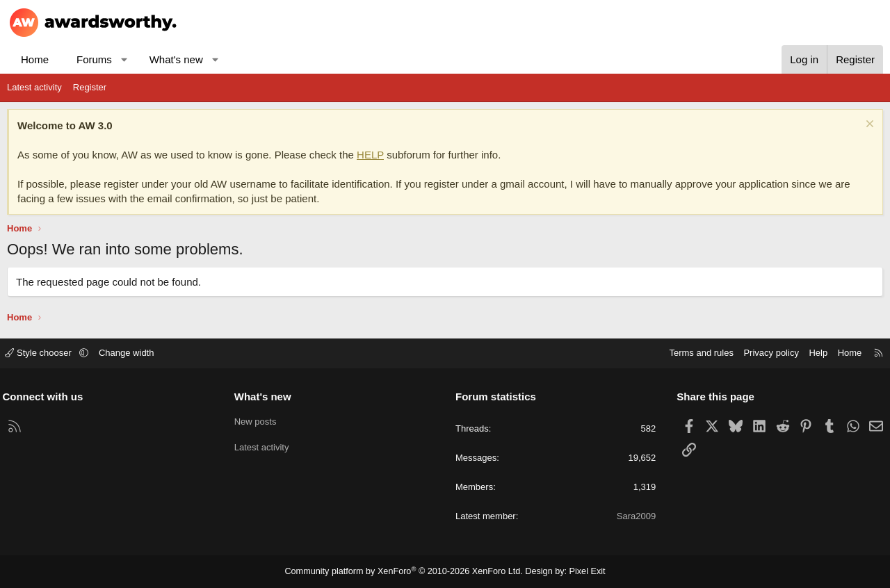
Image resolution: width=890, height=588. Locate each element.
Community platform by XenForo (406, 571)
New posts (258, 420)
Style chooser (44, 353)
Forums (94, 59)
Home (35, 59)
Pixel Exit (580, 571)
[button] (124, 59)
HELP (370, 155)
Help (814, 353)
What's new (176, 59)
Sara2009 (634, 516)
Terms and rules (697, 353)
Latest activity (34, 87)
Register (90, 87)
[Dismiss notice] (868, 125)
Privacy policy (767, 353)
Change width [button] (131, 353)
